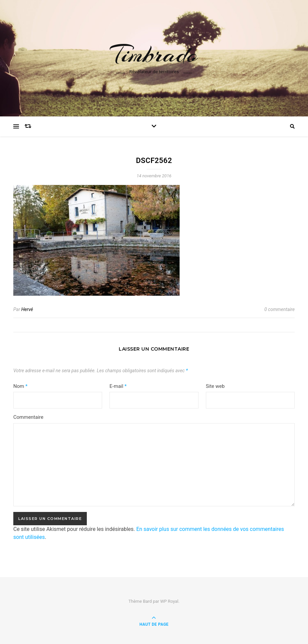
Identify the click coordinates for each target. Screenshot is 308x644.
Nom (20, 386)
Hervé (27, 309)
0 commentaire (280, 309)
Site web (215, 386)
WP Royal (169, 601)
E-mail (118, 386)
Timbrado (154, 54)
